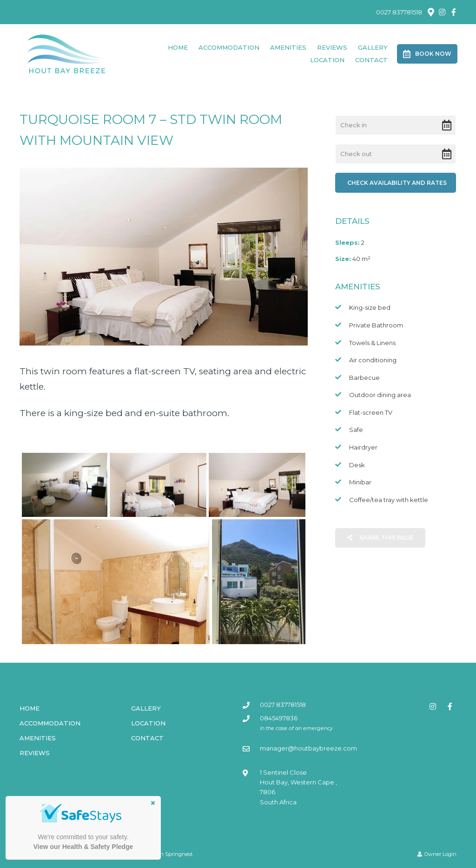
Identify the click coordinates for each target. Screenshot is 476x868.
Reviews (332, 47)
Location (327, 60)
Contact (371, 60)
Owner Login (437, 854)
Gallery (373, 47)
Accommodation (229, 47)
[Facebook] (454, 12)
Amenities (288, 47)
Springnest (179, 854)
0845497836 (279, 718)
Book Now (427, 54)
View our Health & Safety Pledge (83, 847)
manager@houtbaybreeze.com (308, 748)
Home (178, 47)
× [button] (153, 803)
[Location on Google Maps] (430, 12)
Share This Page (380, 538)
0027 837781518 (399, 12)
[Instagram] (442, 12)
